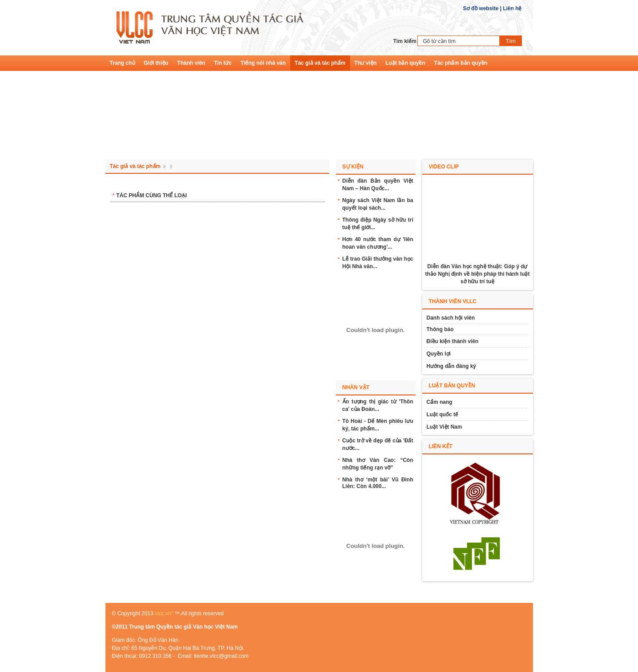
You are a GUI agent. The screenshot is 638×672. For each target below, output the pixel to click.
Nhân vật (356, 387)
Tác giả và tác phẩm (135, 166)
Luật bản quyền (452, 386)
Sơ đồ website (481, 8)
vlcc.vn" (164, 613)
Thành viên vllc (453, 301)
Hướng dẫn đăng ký (451, 366)
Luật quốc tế (443, 414)
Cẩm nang (440, 402)
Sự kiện (353, 167)
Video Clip (444, 167)
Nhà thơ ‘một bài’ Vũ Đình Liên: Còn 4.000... (378, 483)
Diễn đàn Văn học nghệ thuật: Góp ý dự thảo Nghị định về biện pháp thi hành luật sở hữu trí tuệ (478, 274)
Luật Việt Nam (444, 427)
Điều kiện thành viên (453, 341)
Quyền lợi (439, 354)
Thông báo (440, 329)
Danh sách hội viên (451, 318)
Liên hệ (512, 8)
